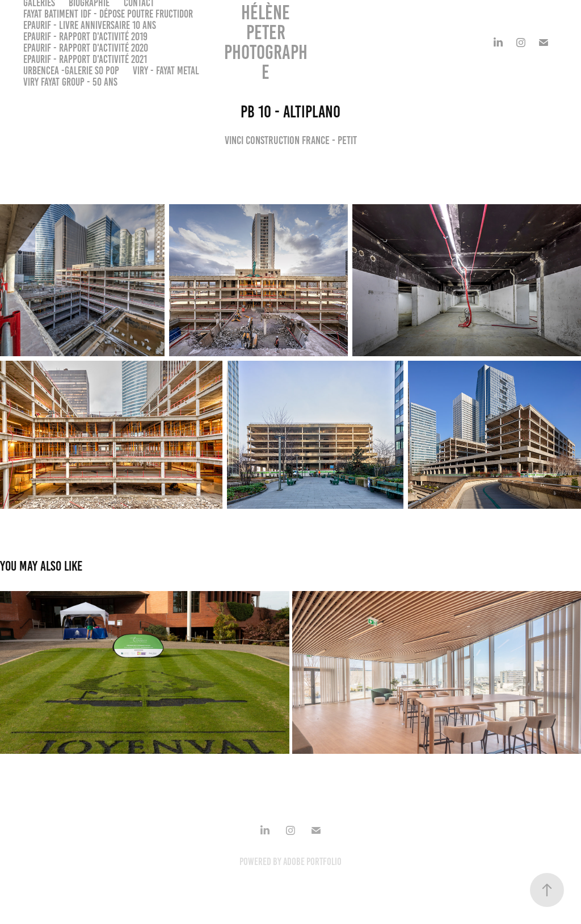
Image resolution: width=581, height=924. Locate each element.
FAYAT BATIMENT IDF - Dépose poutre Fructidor (108, 14)
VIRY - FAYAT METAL (166, 71)
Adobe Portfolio (312, 862)
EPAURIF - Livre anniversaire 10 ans (90, 25)
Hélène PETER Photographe (266, 42)
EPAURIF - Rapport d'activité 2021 (85, 59)
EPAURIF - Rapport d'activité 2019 (85, 37)
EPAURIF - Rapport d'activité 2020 (86, 48)
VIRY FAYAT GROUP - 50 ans (70, 82)
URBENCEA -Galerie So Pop (71, 71)
